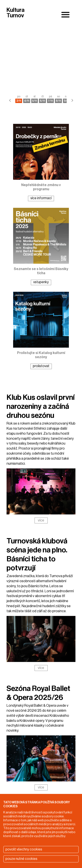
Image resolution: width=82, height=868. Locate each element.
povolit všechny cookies (24, 849)
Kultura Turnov (16, 13)
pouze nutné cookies (21, 859)
